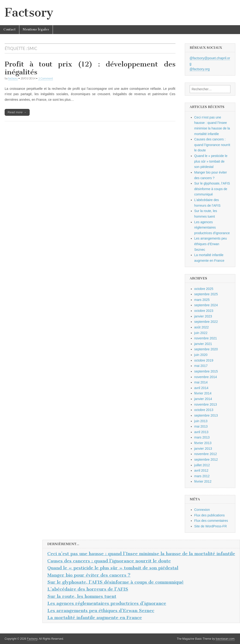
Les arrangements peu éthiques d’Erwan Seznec (211, 244)
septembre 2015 (206, 371)
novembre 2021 (206, 338)
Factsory (29, 12)
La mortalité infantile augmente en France (95, 618)
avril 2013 (201, 432)
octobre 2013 (204, 410)
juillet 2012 (202, 465)
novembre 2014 (206, 377)
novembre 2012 (206, 454)
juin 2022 (201, 333)
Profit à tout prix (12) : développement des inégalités (90, 68)
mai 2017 (201, 366)
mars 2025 (202, 300)
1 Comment (46, 78)
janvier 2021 (203, 344)
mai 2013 (201, 426)
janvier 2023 (203, 316)
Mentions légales (36, 30)
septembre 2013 (206, 415)
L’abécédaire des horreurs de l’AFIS (88, 589)
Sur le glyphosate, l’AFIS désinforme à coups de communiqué (212, 189)
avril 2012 (201, 470)
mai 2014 (201, 382)
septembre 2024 (206, 305)
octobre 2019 (204, 360)
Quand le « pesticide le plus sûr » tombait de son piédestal (211, 161)
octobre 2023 (204, 311)
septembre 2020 (206, 349)
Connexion (202, 510)
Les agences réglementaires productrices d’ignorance (212, 228)
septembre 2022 (206, 322)
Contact (10, 30)
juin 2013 (201, 421)
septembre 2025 (206, 294)
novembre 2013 (206, 404)
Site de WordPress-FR (211, 526)
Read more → (17, 112)
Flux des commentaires (211, 521)
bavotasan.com (225, 639)
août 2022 (202, 327)
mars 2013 (202, 437)
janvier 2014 (203, 399)
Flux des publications (210, 515)
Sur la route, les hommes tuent (82, 596)
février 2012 (203, 481)
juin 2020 (201, 355)
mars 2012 (202, 476)
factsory (13, 78)
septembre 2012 (206, 460)
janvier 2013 (203, 449)
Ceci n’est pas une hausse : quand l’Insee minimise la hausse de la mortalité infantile (141, 554)
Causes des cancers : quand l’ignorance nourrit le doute (212, 145)
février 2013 (203, 443)
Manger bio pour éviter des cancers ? (89, 575)
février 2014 (203, 393)
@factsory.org (200, 69)
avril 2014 (201, 388)
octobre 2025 (204, 289)
